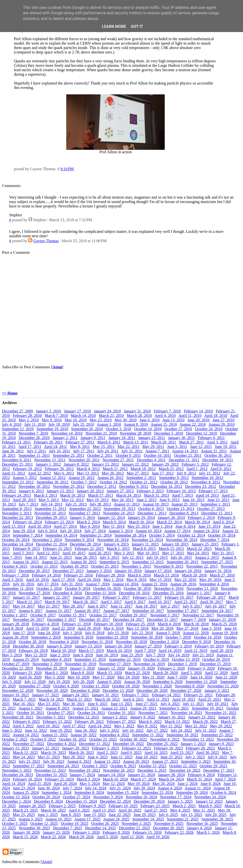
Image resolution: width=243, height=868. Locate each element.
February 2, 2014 (201, 518)
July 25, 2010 (83, 424)
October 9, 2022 (43, 739)
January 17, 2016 (158, 571)
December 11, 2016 (100, 593)
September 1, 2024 (56, 792)
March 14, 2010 (83, 416)
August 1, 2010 (109, 424)
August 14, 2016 (126, 584)
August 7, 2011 (157, 451)
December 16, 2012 (167, 486)
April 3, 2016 (13, 580)
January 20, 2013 (90, 491)
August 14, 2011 (185, 451)
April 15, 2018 (37, 628)
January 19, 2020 (141, 668)
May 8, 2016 (137, 580)
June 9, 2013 (170, 500)
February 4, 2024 (201, 775)
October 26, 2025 (105, 824)
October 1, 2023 (95, 766)
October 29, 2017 (133, 615)
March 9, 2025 (210, 806)
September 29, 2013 (119, 509)
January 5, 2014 (82, 518)
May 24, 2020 (128, 677)
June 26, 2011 (13, 451)
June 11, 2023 (121, 757)
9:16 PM (67, 169)
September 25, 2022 (217, 735)
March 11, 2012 (115, 469)
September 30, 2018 (147, 637)
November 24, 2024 (210, 797)
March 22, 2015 (199, 549)
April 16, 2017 (160, 602)
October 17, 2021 (61, 713)
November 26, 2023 (119, 770)
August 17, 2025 (87, 819)
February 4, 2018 (46, 624)
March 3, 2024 (88, 779)
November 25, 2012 (69, 486)
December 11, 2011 (184, 460)
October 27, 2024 (77, 797)
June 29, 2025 (145, 815)
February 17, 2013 (213, 491)
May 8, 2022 (147, 726)
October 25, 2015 (105, 566)
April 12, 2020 (216, 673)
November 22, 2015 (202, 566)
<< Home (10, 393)
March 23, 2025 (25, 810)
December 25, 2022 (162, 744)
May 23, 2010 (101, 420)
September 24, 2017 (217, 611)
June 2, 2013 (146, 500)
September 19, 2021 (208, 708)
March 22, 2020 (137, 673)
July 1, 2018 (73, 633)
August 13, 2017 (58, 611)
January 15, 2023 (16, 748)
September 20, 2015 (182, 562)
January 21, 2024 (141, 775)
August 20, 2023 (136, 761)
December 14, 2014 (17, 544)
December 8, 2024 (49, 801)
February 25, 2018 (140, 624)
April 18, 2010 (216, 416)
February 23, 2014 (59, 522)
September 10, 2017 (148, 611)
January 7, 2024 (82, 775)
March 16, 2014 (141, 522)
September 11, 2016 (18, 588)
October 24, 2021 (91, 713)
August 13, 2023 (107, 761)
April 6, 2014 (223, 522)
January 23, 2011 (152, 438)
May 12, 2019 (36, 655)
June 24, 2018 (49, 633)
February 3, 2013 (150, 491)
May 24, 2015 (198, 553)
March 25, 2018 (224, 624)
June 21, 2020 (226, 677)
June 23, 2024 (24, 788)
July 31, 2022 (206, 730)
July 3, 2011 (36, 451)
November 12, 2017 (198, 615)
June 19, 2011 (226, 447)
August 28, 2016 (183, 584)
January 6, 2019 (59, 646)
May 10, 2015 (148, 553)
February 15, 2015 (57, 549)
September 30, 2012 (52, 482)
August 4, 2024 (170, 788)
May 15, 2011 (104, 447)
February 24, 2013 (16, 495)
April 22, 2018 (63, 628)
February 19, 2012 (27, 469)
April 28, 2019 (222, 651)
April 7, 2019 (145, 651)
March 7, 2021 (24, 699)
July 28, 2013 (100, 504)
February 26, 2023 (200, 748)
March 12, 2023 (25, 753)
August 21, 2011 (214, 451)
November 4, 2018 (64, 642)
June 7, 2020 (177, 677)
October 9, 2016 (78, 588)
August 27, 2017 (116, 611)
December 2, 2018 (165, 642)
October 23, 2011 (188, 455)
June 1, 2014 (162, 526)
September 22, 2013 (85, 509)
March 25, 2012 (171, 469)
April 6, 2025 (79, 810)
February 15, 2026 (147, 832)
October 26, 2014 (16, 540)
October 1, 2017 (15, 615)
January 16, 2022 (172, 717)
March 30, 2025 (53, 810)
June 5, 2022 (12, 730)
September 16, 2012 (207, 478)
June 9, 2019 (83, 655)
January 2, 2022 (115, 717)
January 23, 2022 (202, 717)
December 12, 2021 (84, 717)
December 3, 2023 (152, 770)
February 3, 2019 (178, 646)
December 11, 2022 (94, 744)
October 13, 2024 (16, 797)
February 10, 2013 (181, 491)
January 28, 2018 (16, 624)
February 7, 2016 (16, 575)
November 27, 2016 (34, 593)
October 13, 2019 (186, 659)
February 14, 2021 (166, 695)
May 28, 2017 (74, 606)
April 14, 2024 (14, 784)
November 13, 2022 (198, 739)
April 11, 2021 (158, 699)
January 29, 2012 (165, 464)
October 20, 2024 (46, 797)
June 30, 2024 (49, 788)
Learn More (114, 26)
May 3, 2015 (124, 553)
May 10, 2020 (78, 677)
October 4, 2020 (66, 686)
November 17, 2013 (84, 513)
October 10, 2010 (148, 429)
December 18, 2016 (134, 593)
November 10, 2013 (50, 513)
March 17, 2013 (100, 495)
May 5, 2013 (49, 500)
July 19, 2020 (59, 682)
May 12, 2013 (73, 500)
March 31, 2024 (199, 779)
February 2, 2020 (171, 668)
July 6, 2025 (168, 815)
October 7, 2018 (178, 637)
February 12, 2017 (147, 597)
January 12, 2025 (209, 801)
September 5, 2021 (174, 708)
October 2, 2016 (49, 588)
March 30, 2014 (197, 522)
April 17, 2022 (74, 726)
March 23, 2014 (169, 522)
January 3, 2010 (49, 411)
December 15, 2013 (217, 513)
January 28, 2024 (171, 775)
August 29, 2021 (143, 708)
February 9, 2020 (201, 668)
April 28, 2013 (24, 500)
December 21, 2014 (51, 544)
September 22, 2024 (157, 792)
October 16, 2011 (157, 455)
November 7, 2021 (153, 713)
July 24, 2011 (108, 451)
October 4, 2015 (15, 566)
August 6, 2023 (79, 761)
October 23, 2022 (103, 739)
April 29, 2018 (89, 628)
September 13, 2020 (201, 682)
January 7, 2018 (193, 620)
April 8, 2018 (13, 628)
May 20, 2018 (162, 628)
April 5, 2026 (107, 837)
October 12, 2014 (191, 535)
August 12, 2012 (52, 478)
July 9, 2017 (192, 606)
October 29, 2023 (213, 766)
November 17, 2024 (176, 797)
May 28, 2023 (74, 757)
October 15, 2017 (73, 615)
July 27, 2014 (95, 531)
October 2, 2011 (100, 455)
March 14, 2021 (51, 699)
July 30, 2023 (54, 761)
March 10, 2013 (73, 495)
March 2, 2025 (184, 806)
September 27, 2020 (34, 686)
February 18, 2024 (27, 779)
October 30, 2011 (218, 455)
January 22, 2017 (56, 597)
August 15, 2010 (164, 424)
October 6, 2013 (151, 509)
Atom (57, 367)
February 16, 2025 (123, 806)
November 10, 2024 (141, 797)
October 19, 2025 (75, 824)
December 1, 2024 (16, 801)
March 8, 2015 (144, 549)
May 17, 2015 (173, 553)
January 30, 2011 (181, 438)
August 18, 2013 (156, 504)
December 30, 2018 (28, 646)
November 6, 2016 (169, 588)
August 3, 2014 (120, 531)
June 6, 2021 (98, 704)
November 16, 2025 (202, 824)
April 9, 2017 (135, 602)
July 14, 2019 (179, 655)
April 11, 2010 (190, 416)
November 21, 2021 (221, 713)
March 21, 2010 (111, 416)
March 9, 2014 (114, 522)
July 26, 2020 (84, 682)
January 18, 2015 (175, 544)
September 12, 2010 (18, 429)
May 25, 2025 (24, 815)
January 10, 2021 (16, 695)
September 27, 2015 (217, 562)
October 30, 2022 (133, 739)
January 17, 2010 (78, 411)
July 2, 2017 (170, 606)
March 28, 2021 (107, 699)
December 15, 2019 (215, 664)
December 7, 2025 (68, 828)
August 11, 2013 (127, 504)
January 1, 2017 (199, 593)
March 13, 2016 (166, 575)
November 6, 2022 (165, 739)
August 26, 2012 (110, 478)
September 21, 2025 (183, 819)
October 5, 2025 (15, 824)
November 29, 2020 (52, 690)
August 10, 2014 (148, 531)
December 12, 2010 (202, 433)
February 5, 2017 (116, 597)
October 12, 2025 (44, 824)
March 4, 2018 (169, 624)
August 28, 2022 (83, 735)
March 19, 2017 (57, 602)
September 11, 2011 (34, 455)
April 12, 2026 (132, 837)
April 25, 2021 (210, 699)
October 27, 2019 (16, 664)
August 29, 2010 (222, 424)
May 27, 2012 (138, 473)
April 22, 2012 (39, 473)
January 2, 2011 (65, 438)
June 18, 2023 (146, 757)
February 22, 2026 (179, 832)
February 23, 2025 (155, 806)
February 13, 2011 (16, 442)
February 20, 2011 (48, 442)
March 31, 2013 (157, 495)
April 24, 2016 (89, 580)
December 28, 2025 (168, 828)
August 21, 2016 (154, 584)
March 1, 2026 (208, 832)
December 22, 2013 (17, 518)
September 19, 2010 (52, 429)
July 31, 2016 (72, 584)
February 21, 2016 (79, 575)
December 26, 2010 (34, 438)
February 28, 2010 (27, 416)
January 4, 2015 (116, 544)
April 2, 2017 (111, 602)
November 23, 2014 (147, 540)
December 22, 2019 (17, 668)
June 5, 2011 (177, 447)
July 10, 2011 (60, 451)
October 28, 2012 (174, 482)
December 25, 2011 (17, 464)
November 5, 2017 (165, 615)
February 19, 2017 (179, 597)
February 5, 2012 (195, 464)
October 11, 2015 (44, 566)
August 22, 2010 (193, 424)
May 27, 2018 (187, 628)
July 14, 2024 (96, 788)
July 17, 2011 (84, 451)
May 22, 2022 (196, 726)
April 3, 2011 (217, 442)
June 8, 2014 (185, 526)
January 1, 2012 (48, 464)
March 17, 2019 (91, 651)
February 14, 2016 (47, 575)
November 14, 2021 (187, 713)
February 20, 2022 (89, 722)
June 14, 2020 (201, 677)
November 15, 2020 (223, 686)
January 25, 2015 (205, 544)
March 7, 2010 (56, 416)
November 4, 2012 (206, 482)
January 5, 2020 (82, 668)
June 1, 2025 (48, 815)
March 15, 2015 (171, 549)
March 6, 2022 (150, 722)
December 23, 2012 (201, 486)
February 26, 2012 (59, 469)
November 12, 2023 (50, 770)
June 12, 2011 (201, 447)
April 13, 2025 (104, 810)
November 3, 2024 (108, 797)
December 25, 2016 (168, 593)
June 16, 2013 (193, 500)
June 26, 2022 (86, 730)
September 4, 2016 (214, 584)
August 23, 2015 (54, 562)
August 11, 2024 (198, 788)
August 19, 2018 (225, 633)
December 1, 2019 (182, 664)
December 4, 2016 (68, 593)
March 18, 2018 (196, 624)
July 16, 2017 (216, 606)
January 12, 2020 (111, 668)
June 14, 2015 (36, 557)
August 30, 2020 (137, 682)
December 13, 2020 (118, 690)
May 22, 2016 (185, 580)
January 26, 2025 (32, 806)
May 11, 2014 (114, 526)
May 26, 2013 (122, 500)
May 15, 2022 (171, 726)
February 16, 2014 (27, 522)
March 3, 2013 (46, 495)
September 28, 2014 (130, 535)
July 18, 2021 (218, 704)
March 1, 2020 (56, 673)
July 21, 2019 (203, 655)
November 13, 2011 (50, 460)
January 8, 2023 (221, 744)
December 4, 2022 (62, 744)
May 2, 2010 (29, 420)
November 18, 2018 (131, 642)
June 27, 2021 (147, 704)
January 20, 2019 (118, 646)
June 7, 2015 (12, 557)
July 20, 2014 (71, 531)
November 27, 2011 (118, 460)
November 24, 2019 (149, 664)
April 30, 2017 (211, 602)
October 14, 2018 (208, 637)
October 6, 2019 (156, 659)
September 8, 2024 (89, 792)
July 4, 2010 (12, 424)
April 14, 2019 (170, 651)
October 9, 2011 (128, 455)
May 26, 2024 (164, 784)
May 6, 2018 (114, 628)
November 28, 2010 (136, 433)
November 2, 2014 (47, 540)
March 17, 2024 (143, 779)
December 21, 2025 (134, 828)
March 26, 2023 (81, 753)
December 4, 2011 (151, 460)
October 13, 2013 (180, 509)
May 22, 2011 (129, 447)
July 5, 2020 (12, 682)
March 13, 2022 (177, 722)
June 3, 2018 (211, 628)
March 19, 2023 (53, 753)
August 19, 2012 (81, 478)
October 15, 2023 (153, 766)
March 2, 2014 (88, 522)
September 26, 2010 (87, 429)
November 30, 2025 (34, 828)
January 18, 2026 (26, 832)
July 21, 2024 (120, 788)
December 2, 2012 (102, 486)
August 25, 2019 (26, 659)
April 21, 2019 (196, 651)
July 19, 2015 (157, 557)
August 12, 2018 (196, 633)
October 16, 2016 (107, 588)
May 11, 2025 (204, 810)
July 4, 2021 (170, 704)
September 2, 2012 (141, 478)
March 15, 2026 (25, 837)
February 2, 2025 (62, 806)
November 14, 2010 (67, 433)
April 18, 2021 (184, 699)
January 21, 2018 (222, 620)
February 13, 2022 (57, 722)
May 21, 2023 (49, 757)
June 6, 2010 (150, 420)
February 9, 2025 (92, 806)
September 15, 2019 (90, 659)
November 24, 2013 (119, 513)
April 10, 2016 (37, 580)
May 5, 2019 (12, 655)
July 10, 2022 (133, 730)
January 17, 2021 (46, 695)
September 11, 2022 (148, 735)
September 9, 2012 (174, 478)
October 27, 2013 (211, 509)
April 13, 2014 (14, 526)
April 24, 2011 (56, 447)
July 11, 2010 (35, 424)
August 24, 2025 (116, 819)
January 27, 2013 (120, 491)
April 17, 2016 (63, 580)
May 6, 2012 (64, 473)
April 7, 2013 (182, 495)
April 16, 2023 (156, 753)
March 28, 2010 (139, 416)
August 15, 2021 (85, 708)
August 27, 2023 (165, 761)
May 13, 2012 (88, 473)
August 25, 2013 (184, 504)
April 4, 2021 (133, 699)
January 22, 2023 (46, 748)
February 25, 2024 (59, 779)
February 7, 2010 (167, 411)
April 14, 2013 (207, 495)
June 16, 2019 (107, 655)
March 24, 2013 (129, 495)
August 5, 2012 (25, 478)
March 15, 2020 (109, 673)
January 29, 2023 (76, 748)
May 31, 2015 (223, 553)
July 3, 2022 (109, 730)
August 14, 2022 (26, 735)
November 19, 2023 (84, 770)
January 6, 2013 (31, 491)
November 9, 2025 (169, 824)
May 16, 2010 (76, 420)
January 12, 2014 (111, 518)
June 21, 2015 (61, 557)
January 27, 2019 (148, 646)
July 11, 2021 (194, 704)
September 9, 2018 (79, 637)
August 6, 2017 (31, 611)
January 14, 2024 (111, 775)
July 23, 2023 (29, 761)
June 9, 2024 (210, 784)
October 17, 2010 (178, 429)
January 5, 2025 (180, 801)
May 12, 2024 (114, 784)
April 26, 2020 (30, 677)
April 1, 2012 (197, 469)
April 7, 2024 (225, 779)
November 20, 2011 (84, 460)
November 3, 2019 (47, 664)
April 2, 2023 (107, 753)
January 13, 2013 (60, 491)
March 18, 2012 (143, 469)
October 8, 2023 (123, 766)
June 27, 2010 (223, 420)
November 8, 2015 (169, 566)
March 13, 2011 (136, 442)
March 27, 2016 (222, 575)
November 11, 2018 (97, 642)
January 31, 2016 (218, 571)
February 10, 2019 (209, 646)
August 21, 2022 (54, 735)
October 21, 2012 (144, 482)
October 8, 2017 (43, 615)
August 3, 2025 (31, 819)
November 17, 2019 (115, 664)
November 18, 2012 (34, 486)
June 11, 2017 (121, 606)
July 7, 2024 (73, 788)
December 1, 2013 (152, 513)
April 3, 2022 (23, 726)
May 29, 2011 (153, 447)
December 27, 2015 (68, 571)
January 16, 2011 (122, 438)
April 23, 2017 (186, 602)
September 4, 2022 (114, 735)
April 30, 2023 (208, 753)
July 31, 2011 (132, 451)
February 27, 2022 (121, 722)
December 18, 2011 (218, 460)
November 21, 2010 (101, 433)
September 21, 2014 (96, 535)
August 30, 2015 (83, 562)
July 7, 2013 (28, 504)
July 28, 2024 (144, 788)
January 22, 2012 (135, 464)
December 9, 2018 (196, 642)
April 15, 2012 (14, 473)
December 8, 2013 (184, 513)
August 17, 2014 (177, 531)
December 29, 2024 (149, 801)
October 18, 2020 (126, 686)
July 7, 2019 (155, 655)
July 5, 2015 (109, 557)
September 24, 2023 (63, 766)
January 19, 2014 (141, 518)
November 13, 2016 (202, 588)
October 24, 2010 (209, 429)
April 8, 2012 (221, 469)
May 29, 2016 (210, 580)
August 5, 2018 (168, 633)
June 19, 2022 (61, 730)
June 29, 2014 (24, 531)
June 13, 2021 (121, 704)
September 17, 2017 (183, 611)
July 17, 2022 (157, 730)
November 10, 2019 (81, 664)
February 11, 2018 (76, 624)
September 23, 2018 (112, 637)
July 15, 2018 (118, 633)
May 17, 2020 (104, 677)
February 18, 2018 (108, 624)
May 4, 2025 (180, 810)
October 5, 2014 (162, 535)
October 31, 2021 (122, 713)
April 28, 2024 (65, 784)
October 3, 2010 (118, 429)
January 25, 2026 (56, 832)
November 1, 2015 (136, 566)
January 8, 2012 (76, 464)
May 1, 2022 (124, 726)
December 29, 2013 (51, 518)
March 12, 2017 (29, 602)
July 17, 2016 (48, 584)
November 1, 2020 (157, 686)
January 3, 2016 (99, 571)
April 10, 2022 (48, 726)
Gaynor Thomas (46, 241)
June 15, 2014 (209, 526)
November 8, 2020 (190, 686)
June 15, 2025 (95, 815)
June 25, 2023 (171, 757)
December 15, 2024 (81, 801)
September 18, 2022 (182, 735)
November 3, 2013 (17, 513)
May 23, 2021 (49, 704)
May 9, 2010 (52, 420)
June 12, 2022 (36, 730)
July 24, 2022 (181, 730)
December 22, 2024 (115, 801)
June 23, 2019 (132, 655)
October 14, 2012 (113, 482)
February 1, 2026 (86, 832)
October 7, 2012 (84, 482)
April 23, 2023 (182, 753)
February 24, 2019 (33, 651)
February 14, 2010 (198, 411)
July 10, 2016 (24, 584)
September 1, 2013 (215, 504)
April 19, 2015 (74, 553)
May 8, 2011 (80, 447)
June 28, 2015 (86, 557)
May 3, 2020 (55, 677)
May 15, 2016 (160, 580)
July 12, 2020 (35, 682)
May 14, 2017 (24, 606)
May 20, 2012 (113, 473)
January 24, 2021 (76, 695)
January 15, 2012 (105, 464)
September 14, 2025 (148, 819)
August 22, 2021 (114, 708)
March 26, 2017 (85, 602)
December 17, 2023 (219, 770)
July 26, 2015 (181, 557)
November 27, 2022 (29, 744)
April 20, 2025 (130, 810)
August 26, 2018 (15, 637)
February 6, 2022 (26, 722)
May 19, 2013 (98, 500)
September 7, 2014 (28, 535)
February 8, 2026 (116, 832)
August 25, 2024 (26, 792)
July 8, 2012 (186, 473)
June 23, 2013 (218, 500)
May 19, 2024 (138, 784)
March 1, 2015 (118, 549)
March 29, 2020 (165, 673)
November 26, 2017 (29, 620)
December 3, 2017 (62, 620)
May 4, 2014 (90, 526)
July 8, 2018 (95, 633)
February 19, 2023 (168, 748)
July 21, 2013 (76, 504)
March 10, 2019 (63, 651)
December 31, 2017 (162, 620)
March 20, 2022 (205, 722)
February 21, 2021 (198, 695)
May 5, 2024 (90, 784)
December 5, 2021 (51, 717)
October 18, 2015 (74, 566)
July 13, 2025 (192, 815)
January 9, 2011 (93, 438)
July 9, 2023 (217, 757)
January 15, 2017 (26, 597)
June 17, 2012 (163, 473)
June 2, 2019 (60, 655)
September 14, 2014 (61, 535)
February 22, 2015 (89, 549)
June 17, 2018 (24, 633)
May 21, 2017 (49, 606)
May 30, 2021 (74, 704)
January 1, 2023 (193, 744)
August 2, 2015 (207, 557)
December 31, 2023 (51, 775)
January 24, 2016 (188, 571)
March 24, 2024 (171, 779)
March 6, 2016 (139, 575)
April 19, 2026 (158, 837)
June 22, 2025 (120, 815)
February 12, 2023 (136, 748)
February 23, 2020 (27, 673)
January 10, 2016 (128, 571)
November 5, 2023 (17, 770)
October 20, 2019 (216, 659)
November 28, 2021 (18, 717)
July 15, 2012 (210, 473)
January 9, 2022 (143, 717)
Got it (137, 26)
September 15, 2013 (50, 509)
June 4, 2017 (98, 606)
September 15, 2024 (123, 792)
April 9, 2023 (131, 753)
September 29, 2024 (192, 792)
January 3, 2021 (217, 690)
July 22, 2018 (142, 633)
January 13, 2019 (88, 646)
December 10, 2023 (185, 770)
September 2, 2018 (46, 637)
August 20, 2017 (87, 611)
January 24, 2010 (107, 411)
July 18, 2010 (59, 424)
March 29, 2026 (81, 837)
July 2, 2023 (195, 757)
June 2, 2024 (187, 784)
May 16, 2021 (24, 704)
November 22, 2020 (18, 690)
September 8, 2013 (17, 509)
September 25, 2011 (69, 455)
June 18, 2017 (146, 606)
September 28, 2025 (217, 819)
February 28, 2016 (110, 575)
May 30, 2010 (125, 420)
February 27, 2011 (80, 442)
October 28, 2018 (32, 642)
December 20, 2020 (152, 690)
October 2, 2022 (15, 739)
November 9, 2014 (80, 540)
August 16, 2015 (26, 562)
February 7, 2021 (135, 695)
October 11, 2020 (95, 686)
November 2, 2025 (136, 824)
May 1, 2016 (114, 580)
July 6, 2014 (47, 531)
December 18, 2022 (128, 744)
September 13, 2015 (148, 562)
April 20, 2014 (39, 526)
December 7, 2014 (215, 540)
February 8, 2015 (26, 549)
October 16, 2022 (73, 739)
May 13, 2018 (138, 628)
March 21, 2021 (80, 699)
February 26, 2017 (211, 597)
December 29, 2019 (51, 668)
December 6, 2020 (85, 690)
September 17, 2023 (29, 766)
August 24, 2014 (206, 531)
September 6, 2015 (114, 562)
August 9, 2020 (109, 682)
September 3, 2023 (196, 761)
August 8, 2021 (57, 708)
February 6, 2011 (211, 438)
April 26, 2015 (100, 553)
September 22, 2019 (125, 659)
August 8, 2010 (136, 424)
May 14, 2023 (24, 757)
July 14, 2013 (52, 504)
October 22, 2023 (183, 766)
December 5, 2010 (169, 433)
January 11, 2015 (145, 544)
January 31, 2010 (137, 411)
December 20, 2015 (34, 571)
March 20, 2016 (194, 575)
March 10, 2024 (115, 779)
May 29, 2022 (221, 726)
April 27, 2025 (156, 810)
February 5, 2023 (105, 748)
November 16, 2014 (113, 540)
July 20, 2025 (216, 815)
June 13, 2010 (173, 420)
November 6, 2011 (17, 460)
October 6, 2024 (223, 792)
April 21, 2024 (39, 784)
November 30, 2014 (182, 540)
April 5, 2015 (23, 553)
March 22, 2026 (53, 837)
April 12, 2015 (48, 553)
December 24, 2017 (129, 620)
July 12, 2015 (133, 557)
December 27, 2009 (17, 411)
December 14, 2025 (100, 828)
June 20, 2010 (198, 420)
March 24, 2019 (119, 651)
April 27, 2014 (65, 526)
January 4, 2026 (199, 828)
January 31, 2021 (105, 695)
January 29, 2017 (86, 597)
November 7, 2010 (33, 433)
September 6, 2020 (168, 682)
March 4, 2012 (88, 469)
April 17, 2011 (30, 447)
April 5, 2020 (191, 673)
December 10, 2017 (95, 620)
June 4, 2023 (98, 757)
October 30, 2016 (137, 588)
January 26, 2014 (171, 518)
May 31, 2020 (153, 677)
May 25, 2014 (138, 526)
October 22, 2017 (103, 615)
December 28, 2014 (85, 544)
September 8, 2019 (56, 659)
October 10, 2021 (31, 713)
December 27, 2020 (186, 690)
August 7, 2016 (97, 584)
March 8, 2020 (82, 673)
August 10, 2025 (58, 819)
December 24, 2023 (17, 775)
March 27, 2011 (191, 442)
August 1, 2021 (31, 708)
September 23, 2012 (18, 482)
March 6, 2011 (109, 442)
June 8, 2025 (71, 815)
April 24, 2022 (100, 726)
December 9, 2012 (134, 486)
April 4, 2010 (165, 416)
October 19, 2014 (222, 535)
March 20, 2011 (164, 442)
